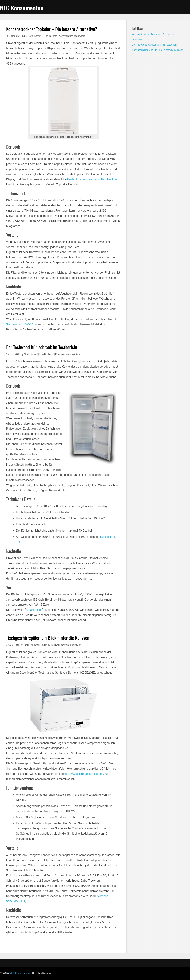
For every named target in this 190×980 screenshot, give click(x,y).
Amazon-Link (34, 610)
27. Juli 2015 (13, 354)
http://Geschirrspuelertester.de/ (85, 774)
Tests (54, 36)
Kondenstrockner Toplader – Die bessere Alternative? (52, 29)
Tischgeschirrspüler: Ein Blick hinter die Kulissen (48, 638)
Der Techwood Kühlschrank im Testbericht (42, 347)
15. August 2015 (15, 36)
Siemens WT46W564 (20, 324)
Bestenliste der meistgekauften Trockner (93, 179)
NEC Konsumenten (22, 8)
